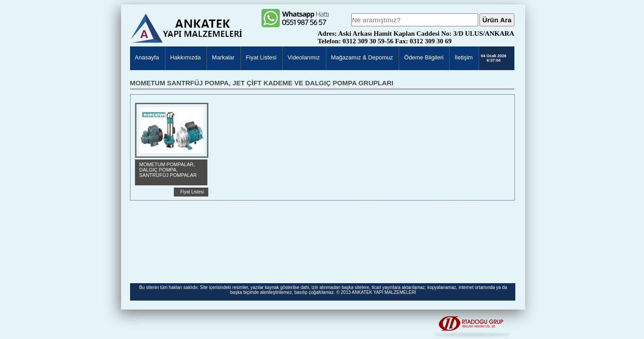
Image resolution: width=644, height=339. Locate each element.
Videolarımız (304, 57)
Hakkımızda (186, 57)
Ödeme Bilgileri (424, 57)
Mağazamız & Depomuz (362, 57)
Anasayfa (147, 57)
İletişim (463, 57)
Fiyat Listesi (261, 57)
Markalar (223, 57)
